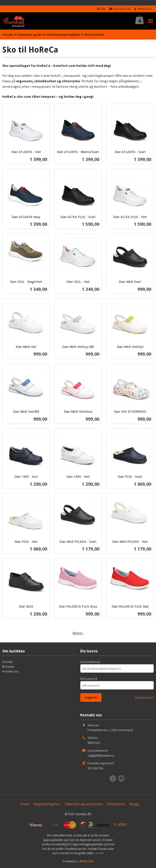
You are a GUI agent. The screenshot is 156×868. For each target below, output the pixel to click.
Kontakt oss (10, 671)
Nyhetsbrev (116, 804)
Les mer (99, 853)
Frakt (25, 804)
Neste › (78, 633)
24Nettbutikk (86, 861)
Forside (7, 35)
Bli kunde (8, 667)
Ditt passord (89, 679)
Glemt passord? (144, 698)
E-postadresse (90, 662)
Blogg (134, 804)
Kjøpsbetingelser (47, 804)
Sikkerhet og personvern (84, 804)
